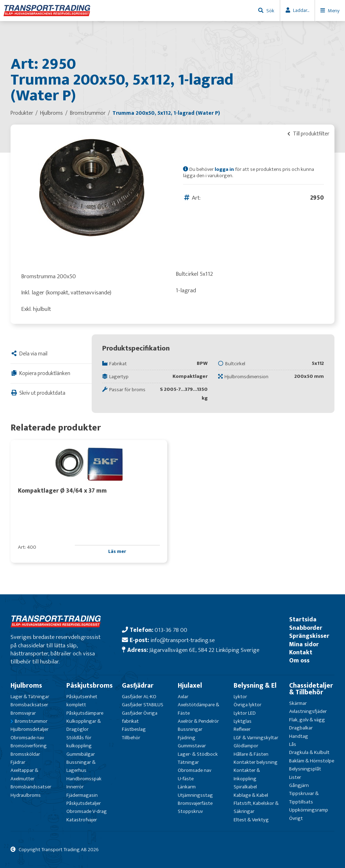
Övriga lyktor (248, 705)
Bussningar (190, 729)
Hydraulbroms (26, 795)
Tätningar (188, 762)
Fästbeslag (134, 729)
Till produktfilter (308, 134)
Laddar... (301, 10)
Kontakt (301, 652)
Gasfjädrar (138, 686)
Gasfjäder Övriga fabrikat (140, 717)
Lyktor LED (245, 713)
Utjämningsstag (195, 795)
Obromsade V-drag (87, 811)
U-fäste (186, 779)
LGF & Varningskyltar (256, 738)
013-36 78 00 (171, 630)
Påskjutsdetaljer (84, 803)
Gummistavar (192, 746)
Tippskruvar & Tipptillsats (304, 797)
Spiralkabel (245, 787)
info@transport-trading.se (183, 640)
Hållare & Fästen (251, 754)
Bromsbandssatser (31, 787)
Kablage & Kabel (251, 795)
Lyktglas (243, 721)
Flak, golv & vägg (307, 720)
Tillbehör (131, 738)
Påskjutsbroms (90, 686)
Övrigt (296, 818)
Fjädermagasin (82, 795)
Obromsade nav (27, 738)
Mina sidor (304, 644)
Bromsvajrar (23, 713)
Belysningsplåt (305, 769)
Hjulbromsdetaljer (30, 729)
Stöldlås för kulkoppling (79, 742)
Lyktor (240, 697)
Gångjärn (299, 785)
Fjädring (187, 738)
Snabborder (306, 628)
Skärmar (298, 703)
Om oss (299, 660)
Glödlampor (246, 746)
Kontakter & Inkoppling (247, 774)
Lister (295, 777)
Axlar (183, 697)
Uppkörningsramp (309, 810)
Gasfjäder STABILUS (143, 705)
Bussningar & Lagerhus (81, 766)
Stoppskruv (190, 811)
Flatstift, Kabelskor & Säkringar (256, 807)
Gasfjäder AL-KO (139, 697)
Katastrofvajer (82, 820)
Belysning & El (255, 686)
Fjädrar (18, 762)
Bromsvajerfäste (195, 803)
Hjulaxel (190, 686)
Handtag (299, 736)
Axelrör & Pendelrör (198, 721)
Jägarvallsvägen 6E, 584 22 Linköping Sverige (204, 650)
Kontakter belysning (256, 762)
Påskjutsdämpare (85, 713)
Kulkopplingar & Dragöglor (84, 725)
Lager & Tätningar (30, 697)
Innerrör (75, 787)
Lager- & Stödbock (198, 754)
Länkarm (187, 787)
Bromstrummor (31, 721)
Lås (293, 744)
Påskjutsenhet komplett (82, 701)
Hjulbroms (26, 686)
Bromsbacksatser (29, 705)
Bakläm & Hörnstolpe (312, 761)
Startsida (303, 619)
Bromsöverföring (29, 746)
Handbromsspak (84, 779)
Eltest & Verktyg (251, 820)
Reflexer (242, 729)
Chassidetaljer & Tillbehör (311, 689)
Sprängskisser (309, 636)
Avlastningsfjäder (308, 711)
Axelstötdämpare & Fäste (198, 709)
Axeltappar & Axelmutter (24, 774)
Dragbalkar (301, 728)
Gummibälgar (81, 754)
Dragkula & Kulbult (309, 752)
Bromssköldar (25, 754)
